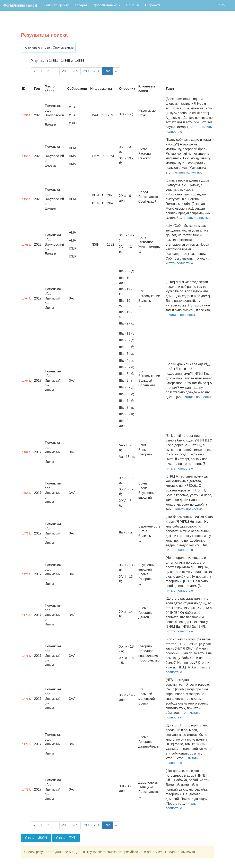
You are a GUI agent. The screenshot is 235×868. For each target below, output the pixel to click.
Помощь (133, 5)
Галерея (81, 5)
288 (65, 71)
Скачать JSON (36, 838)
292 (107, 71)
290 (86, 71)
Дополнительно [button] (107, 5)
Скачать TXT (66, 838)
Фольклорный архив (20, 5)
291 (97, 71)
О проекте (153, 5)
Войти (221, 5)
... (56, 71)
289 (75, 71)
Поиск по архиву (56, 5)
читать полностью (189, 172)
